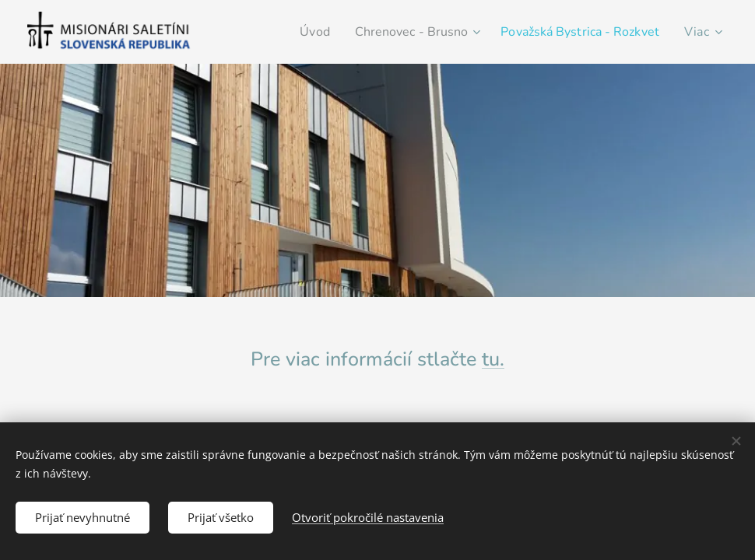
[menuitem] (291, 32)
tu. (493, 359)
